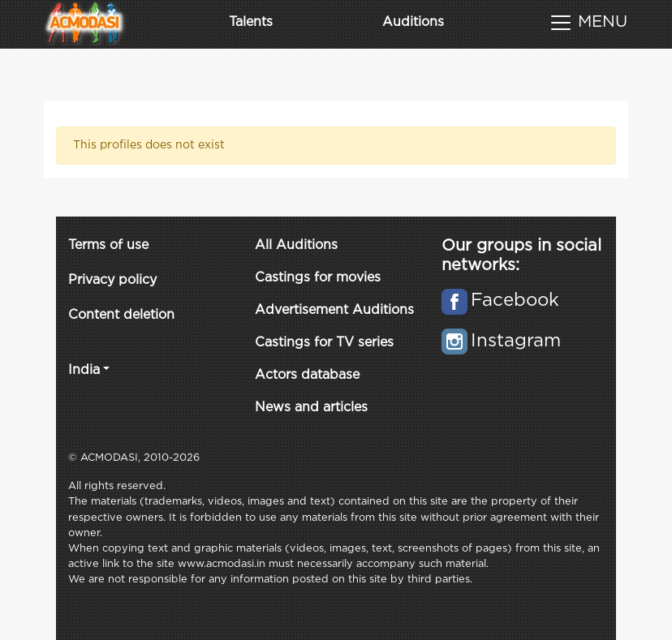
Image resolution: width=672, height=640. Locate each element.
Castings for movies (318, 278)
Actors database (307, 375)
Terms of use (108, 245)
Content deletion (121, 315)
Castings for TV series (324, 343)
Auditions (413, 22)
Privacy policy (112, 280)
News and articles (311, 408)
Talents (251, 22)
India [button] (84, 370)
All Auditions (296, 245)
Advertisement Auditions (334, 310)
